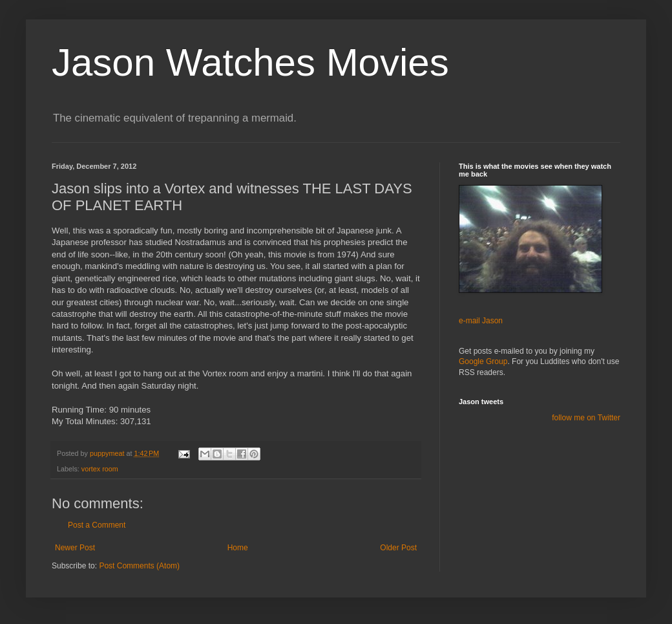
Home (238, 548)
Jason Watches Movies (250, 62)
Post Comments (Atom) (139, 566)
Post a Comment (97, 525)
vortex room (100, 469)
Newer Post (75, 548)
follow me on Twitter (586, 418)
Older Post (398, 548)
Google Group (483, 361)
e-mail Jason (481, 321)
